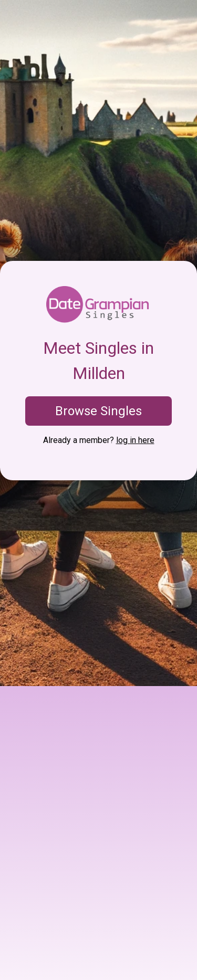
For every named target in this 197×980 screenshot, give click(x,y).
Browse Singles (98, 411)
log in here (135, 440)
